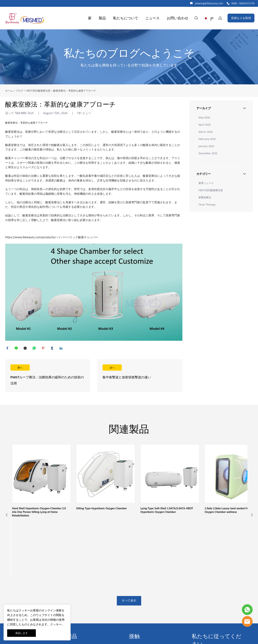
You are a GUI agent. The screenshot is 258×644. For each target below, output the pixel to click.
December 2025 (208, 153)
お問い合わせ (178, 18)
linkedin (62, 349)
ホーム (9, 91)
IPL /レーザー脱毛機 (79, 604)
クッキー (24, 610)
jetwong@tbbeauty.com (209, 3)
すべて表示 (129, 529)
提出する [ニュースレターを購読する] (234, 609)
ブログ (19, 91)
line (17, 349)
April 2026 (205, 125)
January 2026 (206, 146)
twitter (26, 349)
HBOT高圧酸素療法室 (38, 91)
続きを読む (48, 377)
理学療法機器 (75, 576)
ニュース (152, 18)
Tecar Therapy (207, 204)
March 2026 (206, 132)
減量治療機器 (75, 583)
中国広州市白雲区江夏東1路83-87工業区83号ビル (154, 578)
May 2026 (204, 117)
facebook (8, 349)
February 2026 (207, 139)
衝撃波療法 (205, 197)
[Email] (209, 609)
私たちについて (126, 18)
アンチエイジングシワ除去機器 (86, 590)
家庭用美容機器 (76, 611)
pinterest (44, 349)
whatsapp (35, 349)
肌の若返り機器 (76, 597)
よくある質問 (12, 604)
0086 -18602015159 (243, 3)
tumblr (53, 349)
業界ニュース (206, 183)
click (129, 57)
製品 (102, 18)
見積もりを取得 (241, 18)
